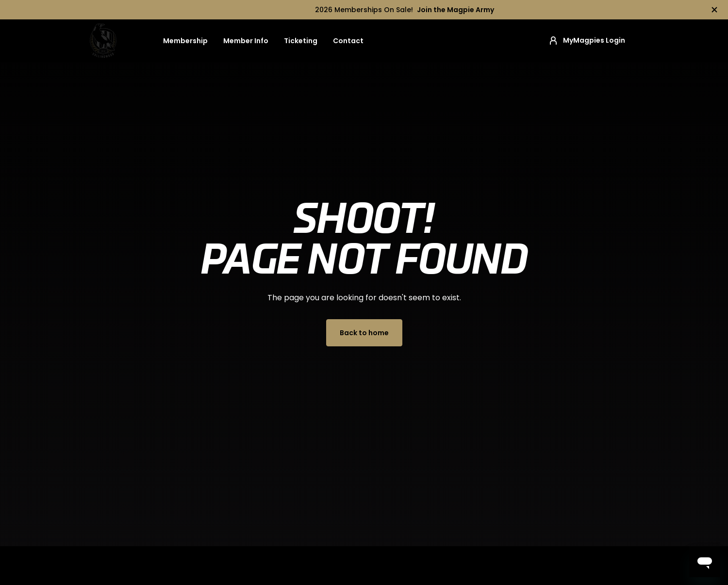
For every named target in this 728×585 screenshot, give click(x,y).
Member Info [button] (246, 41)
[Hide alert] (714, 10)
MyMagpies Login (586, 41)
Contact (348, 41)
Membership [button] (185, 41)
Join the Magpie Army (455, 10)
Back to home (364, 333)
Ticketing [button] (301, 41)
